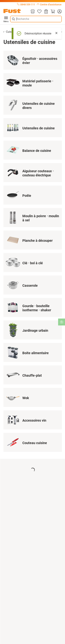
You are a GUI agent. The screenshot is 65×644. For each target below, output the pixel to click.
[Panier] (53, 12)
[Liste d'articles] (39, 12)
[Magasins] (33, 12)
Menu (6, 19)
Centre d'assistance (49, 4)
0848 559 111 (26, 4)
